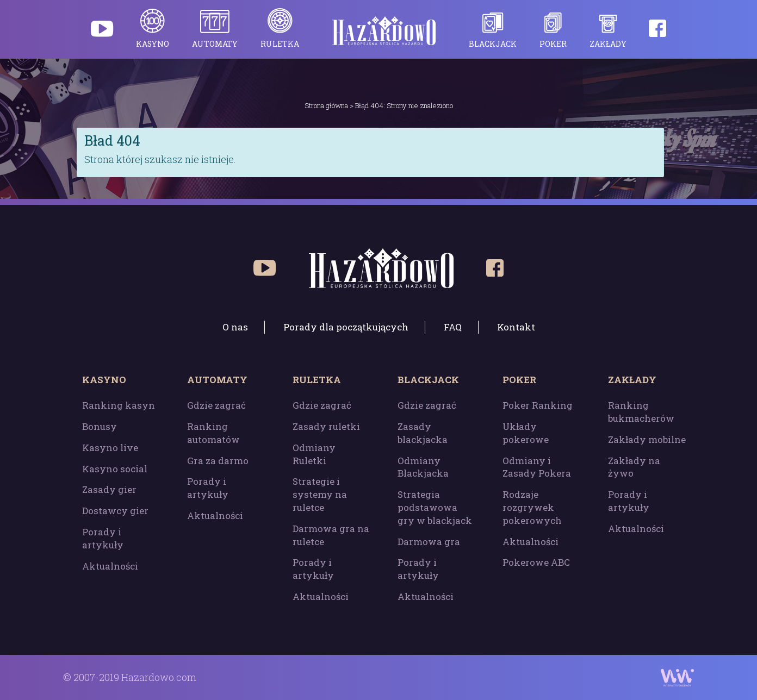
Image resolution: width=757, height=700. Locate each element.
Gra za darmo (218, 461)
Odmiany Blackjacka (423, 467)
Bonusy (100, 426)
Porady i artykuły (103, 538)
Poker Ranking (538, 405)
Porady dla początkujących (346, 327)
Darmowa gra (429, 542)
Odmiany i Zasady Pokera (537, 467)
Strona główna (326, 105)
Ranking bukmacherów (641, 412)
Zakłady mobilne (647, 439)
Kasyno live (110, 448)
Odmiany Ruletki (314, 454)
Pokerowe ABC (536, 562)
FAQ (453, 327)
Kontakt (516, 327)
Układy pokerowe (526, 433)
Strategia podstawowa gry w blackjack (435, 507)
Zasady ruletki (326, 426)
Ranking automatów (213, 433)
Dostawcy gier (115, 511)
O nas (235, 327)
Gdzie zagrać (216, 405)
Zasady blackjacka (423, 433)
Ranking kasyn (119, 405)
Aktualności (110, 566)
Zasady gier (109, 489)
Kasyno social (115, 469)
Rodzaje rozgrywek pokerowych (532, 507)
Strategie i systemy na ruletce (320, 494)
